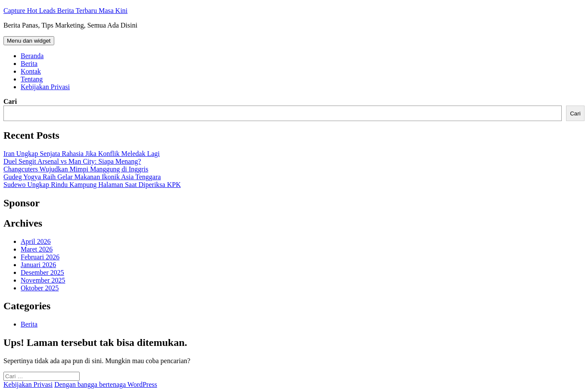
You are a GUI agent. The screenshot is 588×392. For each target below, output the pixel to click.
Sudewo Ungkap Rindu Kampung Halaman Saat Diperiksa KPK (92, 185)
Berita (29, 64)
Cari (10, 101)
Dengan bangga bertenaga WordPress (106, 384)
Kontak (31, 71)
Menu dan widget (29, 41)
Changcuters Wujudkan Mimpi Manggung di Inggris (76, 169)
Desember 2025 (42, 272)
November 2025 (43, 280)
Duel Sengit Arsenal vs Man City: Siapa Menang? (72, 161)
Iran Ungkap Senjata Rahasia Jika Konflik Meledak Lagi (82, 154)
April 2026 (36, 241)
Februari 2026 (40, 257)
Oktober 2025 (40, 288)
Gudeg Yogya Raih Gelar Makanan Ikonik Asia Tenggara (82, 177)
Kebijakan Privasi (45, 87)
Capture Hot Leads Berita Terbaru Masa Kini (65, 11)
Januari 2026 (38, 265)
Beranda (32, 56)
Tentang (32, 79)
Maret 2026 (37, 249)
